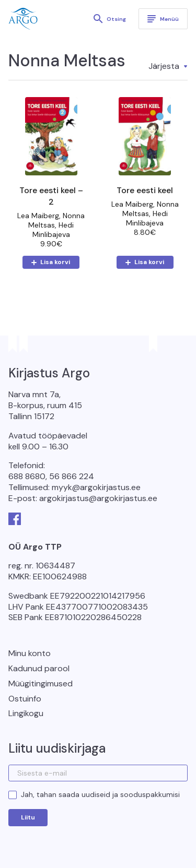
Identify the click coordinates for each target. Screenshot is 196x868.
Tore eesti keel (145, 190)
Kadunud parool (39, 668)
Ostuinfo (25, 699)
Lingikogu (26, 713)
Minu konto (30, 653)
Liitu (28, 817)
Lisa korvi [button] (55, 262)
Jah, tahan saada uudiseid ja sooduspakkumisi (100, 794)
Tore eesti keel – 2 (51, 196)
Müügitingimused (41, 683)
